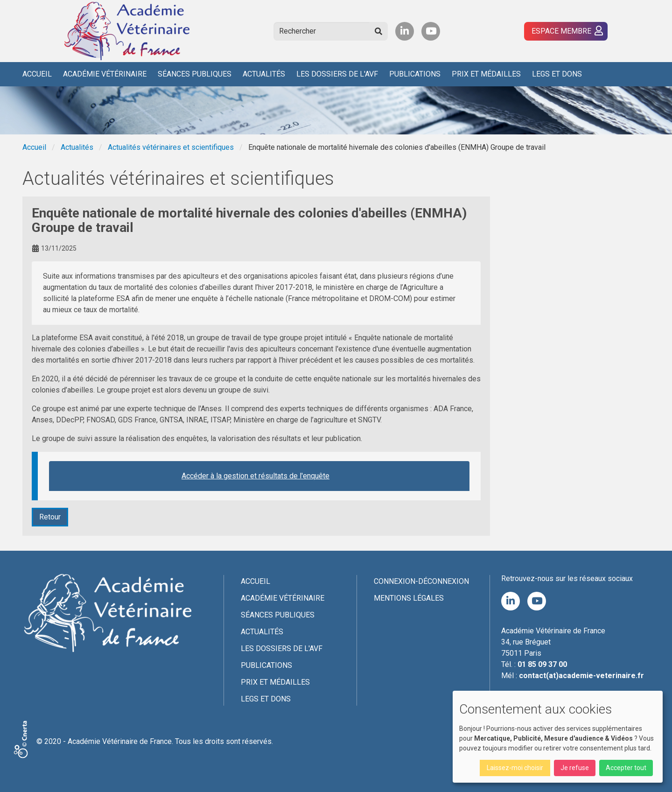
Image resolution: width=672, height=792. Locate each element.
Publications (415, 74)
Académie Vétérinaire (105, 74)
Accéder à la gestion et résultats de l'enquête (255, 476)
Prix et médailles (486, 74)
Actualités (264, 74)
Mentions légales (409, 598)
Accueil (37, 74)
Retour (50, 517)
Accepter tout (626, 768)
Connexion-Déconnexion (421, 581)
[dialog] (558, 737)
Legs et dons (557, 74)
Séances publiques (195, 74)
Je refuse (575, 768)
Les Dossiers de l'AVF (337, 74)
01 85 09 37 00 (542, 664)
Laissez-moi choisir (515, 768)
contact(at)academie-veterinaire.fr (581, 676)
